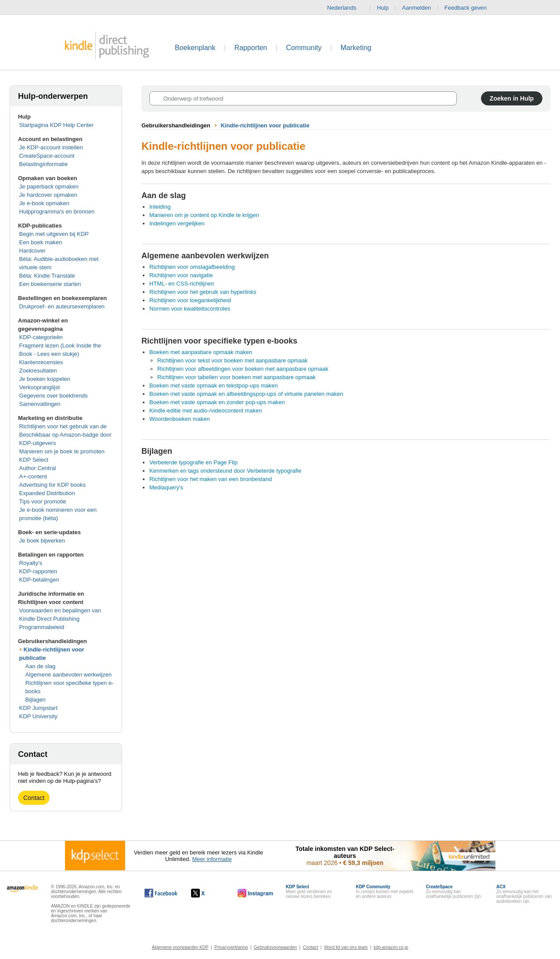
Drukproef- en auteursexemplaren (62, 306)
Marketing (356, 48)
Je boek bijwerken (42, 541)
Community (304, 48)
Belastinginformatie (44, 164)
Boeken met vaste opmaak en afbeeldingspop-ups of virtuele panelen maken (246, 394)
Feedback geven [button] (470, 8)
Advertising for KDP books (53, 485)
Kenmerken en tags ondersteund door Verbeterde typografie (225, 471)
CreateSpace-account (47, 156)
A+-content (33, 476)
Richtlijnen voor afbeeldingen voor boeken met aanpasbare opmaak (243, 369)
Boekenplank (195, 48)
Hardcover (33, 251)
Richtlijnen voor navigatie (181, 275)
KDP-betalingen (39, 580)
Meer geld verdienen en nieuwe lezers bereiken (309, 892)
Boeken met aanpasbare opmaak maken (201, 352)
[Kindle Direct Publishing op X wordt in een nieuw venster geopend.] (207, 893)
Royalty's (31, 563)
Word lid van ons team (346, 947)
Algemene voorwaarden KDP (180, 947)
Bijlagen (36, 700)
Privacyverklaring (231, 947)
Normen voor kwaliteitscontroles (190, 309)
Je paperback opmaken (49, 186)
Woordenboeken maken (180, 419)
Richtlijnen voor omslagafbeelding (192, 267)
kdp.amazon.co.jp (391, 947)
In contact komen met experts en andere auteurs (385, 892)
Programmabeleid (42, 627)
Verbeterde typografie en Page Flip (193, 462)
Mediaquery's (166, 487)
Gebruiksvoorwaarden (275, 947)
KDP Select (34, 460)
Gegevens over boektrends (54, 396)
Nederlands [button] (345, 8)
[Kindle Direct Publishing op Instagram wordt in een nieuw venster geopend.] (256, 893)
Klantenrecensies (41, 362)
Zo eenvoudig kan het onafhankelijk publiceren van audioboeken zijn (524, 894)
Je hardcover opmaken (48, 195)
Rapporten (251, 48)
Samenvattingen (40, 404)
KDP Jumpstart (38, 708)
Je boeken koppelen (45, 379)
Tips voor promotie (43, 501)
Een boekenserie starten (50, 284)
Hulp (383, 8)
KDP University (38, 716)
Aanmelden (416, 8)
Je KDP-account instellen (51, 147)
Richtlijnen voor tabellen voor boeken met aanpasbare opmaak (237, 377)
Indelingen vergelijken (177, 223)
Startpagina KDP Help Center (57, 125)
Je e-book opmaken (44, 203)
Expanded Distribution (47, 493)
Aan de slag (41, 666)
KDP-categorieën (41, 337)
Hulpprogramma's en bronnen (57, 212)
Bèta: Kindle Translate (47, 276)
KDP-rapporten (38, 571)
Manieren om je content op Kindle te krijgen (204, 215)
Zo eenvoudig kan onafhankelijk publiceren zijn (453, 892)
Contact (34, 798)
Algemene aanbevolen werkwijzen (69, 675)
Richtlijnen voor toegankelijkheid (190, 300)
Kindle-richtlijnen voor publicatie (265, 125)
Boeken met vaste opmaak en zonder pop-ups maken (217, 402)
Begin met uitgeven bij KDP (54, 234)
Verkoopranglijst (40, 387)
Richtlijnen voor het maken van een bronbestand (211, 479)
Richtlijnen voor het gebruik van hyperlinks (203, 292)
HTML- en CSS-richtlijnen (182, 284)
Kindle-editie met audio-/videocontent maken (206, 411)
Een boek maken (41, 242)
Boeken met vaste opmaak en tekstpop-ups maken (214, 385)
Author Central (38, 468)
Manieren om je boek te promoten (62, 451)
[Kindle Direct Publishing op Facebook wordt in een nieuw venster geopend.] (161, 893)
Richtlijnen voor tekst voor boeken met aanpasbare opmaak (233, 360)
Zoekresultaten (38, 371)
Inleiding (160, 207)
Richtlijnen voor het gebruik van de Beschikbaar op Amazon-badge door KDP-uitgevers (65, 435)
